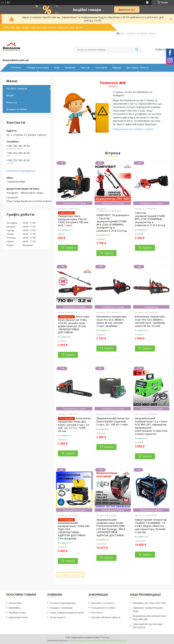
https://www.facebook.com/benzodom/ (29, 201)
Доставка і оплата (138, 68)
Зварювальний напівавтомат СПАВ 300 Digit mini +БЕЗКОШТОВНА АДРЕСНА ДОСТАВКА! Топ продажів (74, 531)
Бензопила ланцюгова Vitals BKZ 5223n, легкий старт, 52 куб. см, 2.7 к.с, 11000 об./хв (74, 425)
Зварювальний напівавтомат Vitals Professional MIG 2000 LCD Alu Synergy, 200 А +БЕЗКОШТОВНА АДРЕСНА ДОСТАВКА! (111, 527)
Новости (11, 102)
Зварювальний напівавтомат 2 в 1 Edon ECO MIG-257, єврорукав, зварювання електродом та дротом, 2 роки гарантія (151, 426)
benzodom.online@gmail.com (22, 171)
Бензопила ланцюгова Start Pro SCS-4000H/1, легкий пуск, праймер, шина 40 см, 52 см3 (150, 321)
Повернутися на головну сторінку (133, 129)
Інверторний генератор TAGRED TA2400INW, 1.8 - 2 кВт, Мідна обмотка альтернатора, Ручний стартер (151, 526)
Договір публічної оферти (106, 617)
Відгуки (117, 68)
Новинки (70, 68)
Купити (70, 248)
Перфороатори (17, 612)
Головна (16, 68)
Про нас (85, 68)
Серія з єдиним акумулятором (67, 612)
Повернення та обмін (103, 608)
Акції (57, 68)
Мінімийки (15, 608)
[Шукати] (137, 50)
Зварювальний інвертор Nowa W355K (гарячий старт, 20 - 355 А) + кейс (113, 421)
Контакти (101, 68)
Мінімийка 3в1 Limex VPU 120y (149, 603)
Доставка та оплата (103, 603)
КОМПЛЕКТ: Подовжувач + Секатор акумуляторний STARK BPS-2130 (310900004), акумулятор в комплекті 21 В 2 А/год (113, 223)
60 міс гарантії (58, 617)
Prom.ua (105, 637)
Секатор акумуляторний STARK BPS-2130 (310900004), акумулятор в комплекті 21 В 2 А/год (150, 219)
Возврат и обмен (17, 109)
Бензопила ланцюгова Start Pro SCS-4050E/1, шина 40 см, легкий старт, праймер (111, 321)
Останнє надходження (63, 603)
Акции (10, 95)
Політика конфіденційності (113, 641)
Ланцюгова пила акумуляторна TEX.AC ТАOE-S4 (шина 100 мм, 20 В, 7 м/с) (73, 221)
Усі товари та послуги (70, 575)
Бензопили (15, 603)
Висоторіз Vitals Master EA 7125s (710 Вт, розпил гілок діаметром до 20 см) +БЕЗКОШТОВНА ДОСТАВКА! (74, 324)
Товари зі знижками (61, 608)
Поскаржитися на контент (83, 641)
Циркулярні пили (18, 617)
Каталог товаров (17, 88)
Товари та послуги (38, 68)
